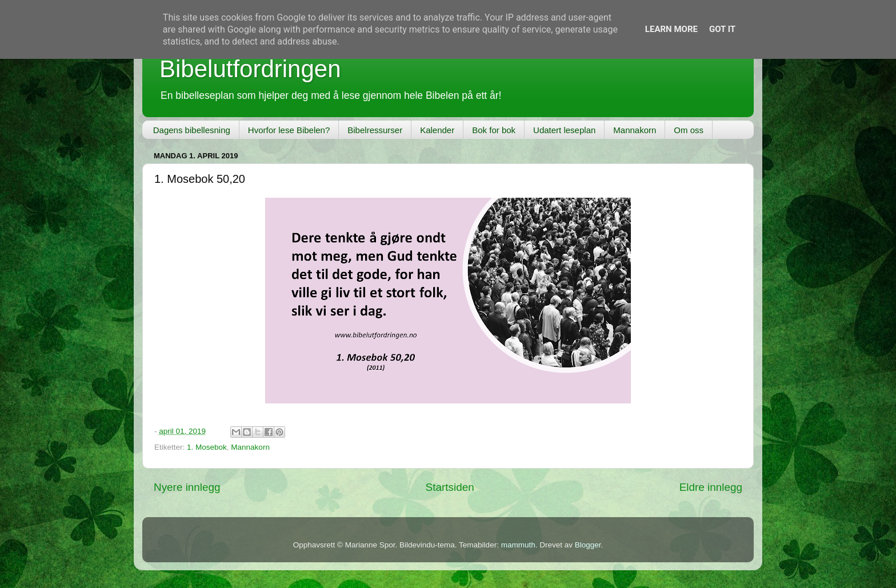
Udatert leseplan (564, 130)
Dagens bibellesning (192, 130)
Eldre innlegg (711, 487)
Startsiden (450, 487)
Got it (722, 29)
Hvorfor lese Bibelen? (289, 130)
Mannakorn (635, 130)
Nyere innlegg (187, 487)
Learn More (671, 29)
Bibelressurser (375, 130)
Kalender (437, 130)
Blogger (588, 545)
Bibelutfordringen (250, 69)
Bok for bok (494, 130)
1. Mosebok (207, 447)
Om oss (689, 130)
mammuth (518, 545)
